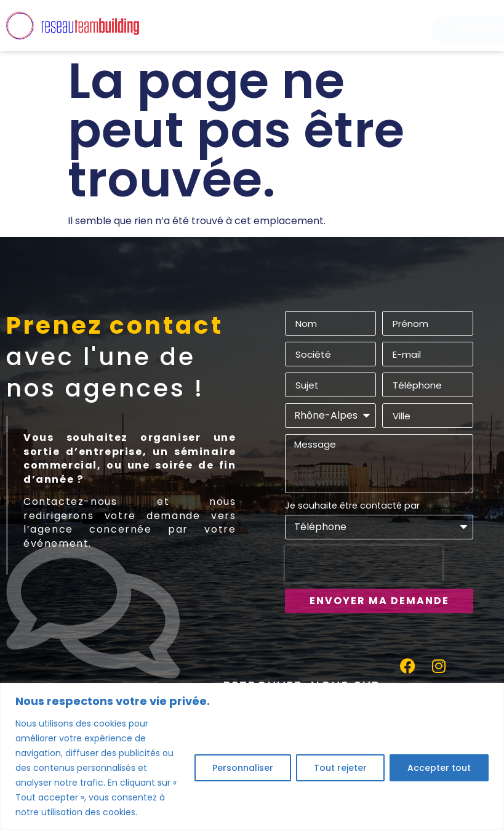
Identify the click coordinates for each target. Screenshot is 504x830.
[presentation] (364, 564)
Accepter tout (439, 768)
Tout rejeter (340, 768)
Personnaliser (243, 768)
